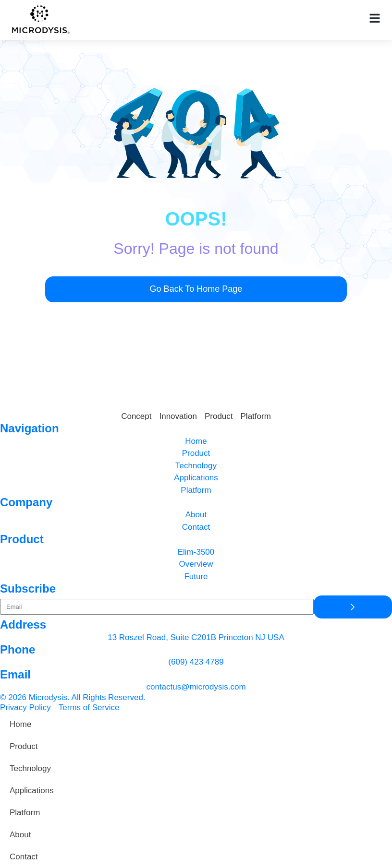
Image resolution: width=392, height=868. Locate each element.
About (20, 835)
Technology (30, 768)
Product (24, 746)
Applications (32, 791)
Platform (25, 813)
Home (20, 724)
